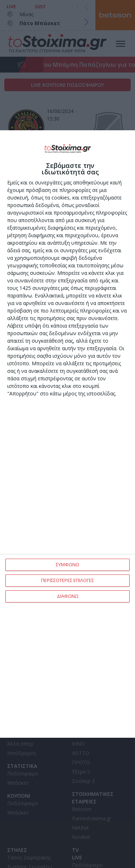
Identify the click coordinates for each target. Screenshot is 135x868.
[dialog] (67, 434)
